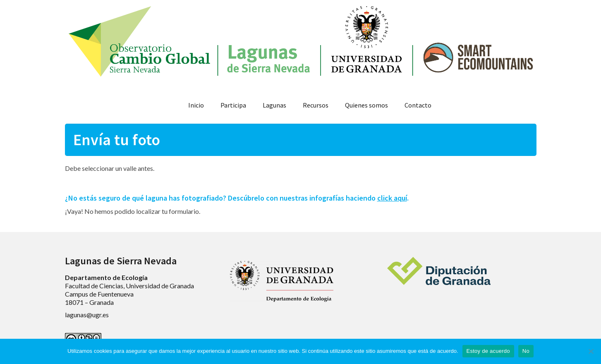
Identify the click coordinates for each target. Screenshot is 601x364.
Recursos (316, 105)
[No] (591, 351)
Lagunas (274, 105)
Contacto (418, 105)
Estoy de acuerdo (488, 351)
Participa (233, 105)
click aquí (392, 198)
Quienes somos (366, 105)
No (526, 351)
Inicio (196, 105)
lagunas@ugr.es (87, 315)
